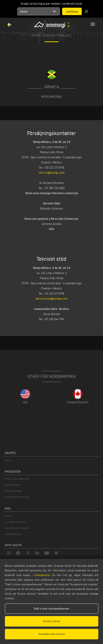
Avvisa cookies (52, 621)
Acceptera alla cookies (52, 634)
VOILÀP (8, 460)
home (36, 36)
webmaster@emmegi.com (17, 528)
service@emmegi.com (15, 522)
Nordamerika (51, 97)
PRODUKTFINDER (13, 491)
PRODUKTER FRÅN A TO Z (17, 497)
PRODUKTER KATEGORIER (17, 479)
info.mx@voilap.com (52, 173)
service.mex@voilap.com (52, 298)
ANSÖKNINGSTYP (13, 485)
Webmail (9, 516)
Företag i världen (57, 36)
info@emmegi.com (14, 534)
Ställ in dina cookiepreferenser (51, 608)
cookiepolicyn (41, 575)
